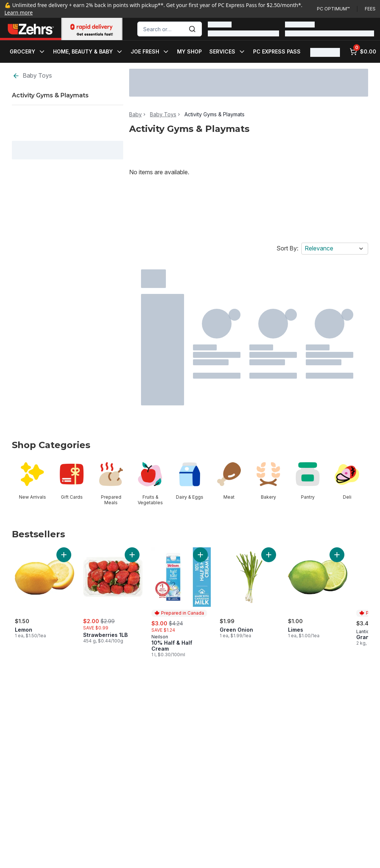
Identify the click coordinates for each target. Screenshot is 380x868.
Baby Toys (32, 76)
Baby (135, 114)
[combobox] (170, 29)
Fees (370, 9)
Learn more (19, 12)
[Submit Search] (192, 29)
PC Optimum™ (333, 9)
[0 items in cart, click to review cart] (363, 52)
